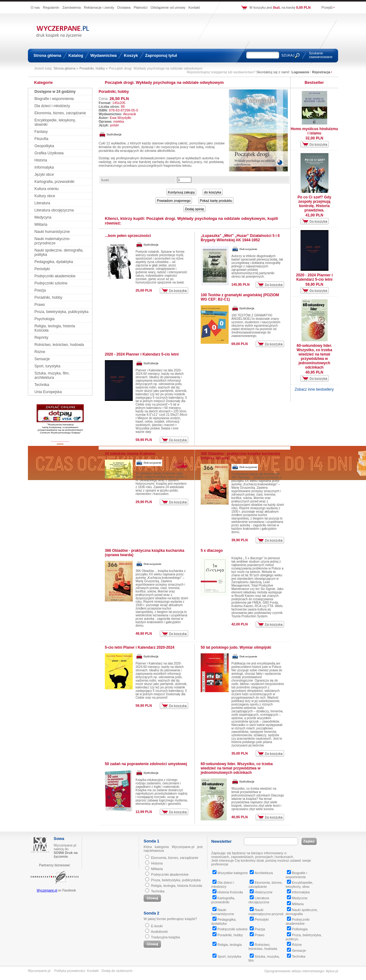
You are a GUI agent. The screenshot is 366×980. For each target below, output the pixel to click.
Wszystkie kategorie (230, 873)
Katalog (76, 55)
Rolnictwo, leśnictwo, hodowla (59, 345)
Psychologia (45, 319)
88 (123, 107)
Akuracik (130, 114)
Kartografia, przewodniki (54, 182)
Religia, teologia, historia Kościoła (176, 886)
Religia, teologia (227, 945)
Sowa (59, 839)
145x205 (119, 103)
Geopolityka (44, 146)
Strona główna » (66, 68)
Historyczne (261, 892)
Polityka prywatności (70, 971)
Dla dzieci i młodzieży (52, 106)
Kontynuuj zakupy (181, 192)
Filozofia (41, 139)
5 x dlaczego (212, 551)
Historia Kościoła (228, 892)
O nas (35, 7)
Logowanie (300, 72)
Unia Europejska (48, 392)
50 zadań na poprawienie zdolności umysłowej (146, 764)
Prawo (40, 305)
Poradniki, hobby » (94, 68)
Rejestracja (321, 72)
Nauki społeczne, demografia (302, 912)
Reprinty (41, 338)
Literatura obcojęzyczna (54, 210)
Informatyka (44, 167)
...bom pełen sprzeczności (128, 236)
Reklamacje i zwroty (99, 7)
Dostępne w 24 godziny (55, 92)
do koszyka (213, 192)
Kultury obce (45, 196)
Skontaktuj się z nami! (273, 72)
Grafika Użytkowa (49, 153)
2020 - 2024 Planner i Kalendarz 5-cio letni (142, 354)
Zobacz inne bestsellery (314, 389)
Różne (40, 352)
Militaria (41, 225)
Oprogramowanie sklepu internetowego (294, 971)
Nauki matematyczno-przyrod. (266, 912)
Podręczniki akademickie (55, 276)
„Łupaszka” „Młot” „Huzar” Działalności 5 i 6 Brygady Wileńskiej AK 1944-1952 (240, 238)
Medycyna (43, 217)
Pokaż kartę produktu (216, 201)
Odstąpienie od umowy (168, 7)
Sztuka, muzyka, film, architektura (52, 375)
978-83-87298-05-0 (123, 110)
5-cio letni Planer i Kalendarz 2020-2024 (140, 647)
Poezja (40, 290)
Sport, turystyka (47, 366)
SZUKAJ (288, 55)
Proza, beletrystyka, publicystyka (61, 312)
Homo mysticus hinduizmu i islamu (314, 131)
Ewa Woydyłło (121, 118)
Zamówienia (71, 7)
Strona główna (47, 55)
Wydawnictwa (103, 55)
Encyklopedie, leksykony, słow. (299, 885)
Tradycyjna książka (165, 937)
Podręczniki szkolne (51, 283)
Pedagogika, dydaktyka (54, 262)
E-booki (157, 926)
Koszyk (131, 55)
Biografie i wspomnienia (54, 99)
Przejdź (327, 7)
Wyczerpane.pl (47, 890)
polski (114, 125)
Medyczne (297, 898)
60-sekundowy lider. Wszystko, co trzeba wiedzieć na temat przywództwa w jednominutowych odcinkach (237, 768)
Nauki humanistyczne (52, 232)
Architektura (261, 873)
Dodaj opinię (194, 209)
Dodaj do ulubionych (117, 971)
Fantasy (41, 132)
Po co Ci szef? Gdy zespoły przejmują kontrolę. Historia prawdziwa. (314, 204)
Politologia (297, 929)
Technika (42, 385)
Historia (41, 160)
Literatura (42, 203)
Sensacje (42, 359)
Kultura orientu (47, 189)
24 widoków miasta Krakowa (130, 454)
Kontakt (194, 7)
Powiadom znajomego (174, 201)
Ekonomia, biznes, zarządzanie (60, 113)
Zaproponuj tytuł (161, 55)
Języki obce (44, 175)
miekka (119, 121)
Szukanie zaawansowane (321, 55)
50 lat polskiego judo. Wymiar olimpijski (236, 647)
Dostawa (124, 7)
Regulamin (51, 7)
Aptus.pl (332, 971)
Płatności (141, 7)
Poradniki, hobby (48, 297)
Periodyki (42, 269)
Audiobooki (159, 932)
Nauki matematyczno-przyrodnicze (52, 241)
